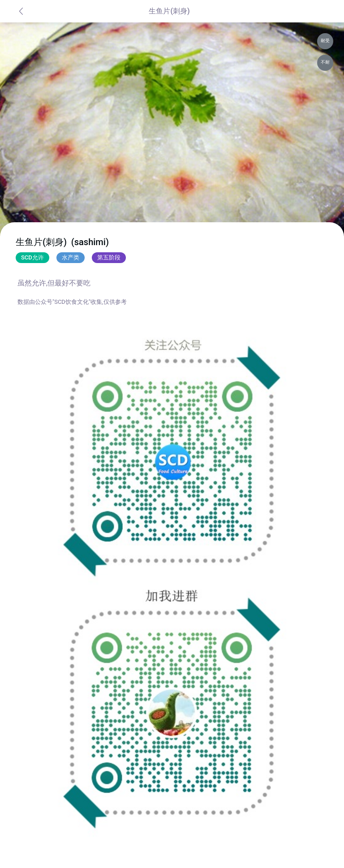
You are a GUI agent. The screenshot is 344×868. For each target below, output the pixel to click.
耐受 (325, 41)
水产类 (71, 257)
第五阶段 (109, 257)
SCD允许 (32, 257)
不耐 (325, 62)
